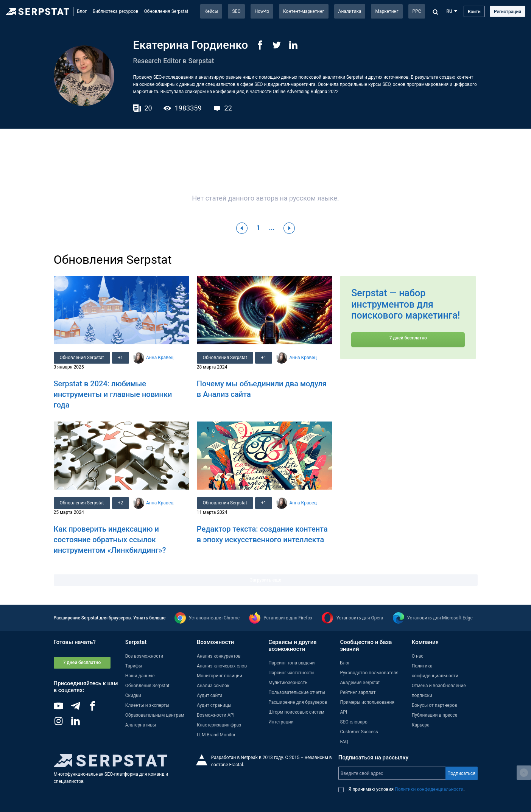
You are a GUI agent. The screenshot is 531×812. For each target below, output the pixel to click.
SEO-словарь (353, 722)
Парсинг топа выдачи (291, 663)
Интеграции (281, 722)
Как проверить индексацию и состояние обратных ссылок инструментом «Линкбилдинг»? (110, 540)
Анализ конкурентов (219, 656)
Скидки (133, 695)
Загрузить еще (265, 580)
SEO (236, 11)
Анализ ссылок (213, 686)
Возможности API (216, 715)
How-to (262, 11)
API (343, 712)
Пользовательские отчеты (297, 692)
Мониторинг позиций (220, 676)
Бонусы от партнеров (434, 705)
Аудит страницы (214, 705)
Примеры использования (367, 702)
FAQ (344, 742)
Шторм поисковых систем (296, 712)
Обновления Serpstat (166, 11)
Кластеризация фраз (219, 725)
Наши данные (140, 676)
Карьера (421, 725)
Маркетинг (387, 11)
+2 (121, 503)
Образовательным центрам (155, 715)
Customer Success (359, 732)
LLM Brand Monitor (216, 735)
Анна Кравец (160, 358)
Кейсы (211, 11)
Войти (474, 12)
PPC (417, 11)
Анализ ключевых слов (222, 666)
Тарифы (134, 666)
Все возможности (144, 656)
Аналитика (350, 11)
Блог (82, 11)
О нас (418, 656)
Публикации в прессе (435, 715)
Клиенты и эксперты (147, 705)
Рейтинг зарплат (358, 692)
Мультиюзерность (288, 683)
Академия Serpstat (360, 683)
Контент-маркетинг (304, 11)
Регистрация (508, 12)
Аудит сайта (210, 695)
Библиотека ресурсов (115, 11)
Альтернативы (141, 725)
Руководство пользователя (369, 673)
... (272, 228)
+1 (121, 358)
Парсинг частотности (291, 673)
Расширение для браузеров (298, 702)
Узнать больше (149, 618)
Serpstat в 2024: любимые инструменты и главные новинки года (113, 394)
